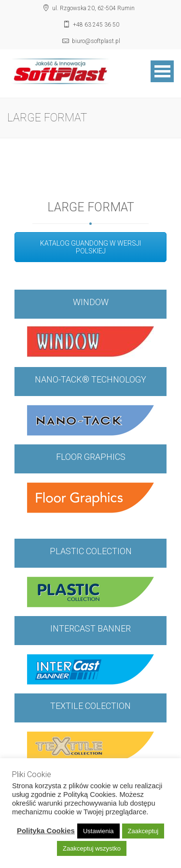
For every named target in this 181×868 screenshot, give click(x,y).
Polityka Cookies (46, 831)
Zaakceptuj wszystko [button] (92, 848)
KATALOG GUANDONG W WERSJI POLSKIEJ (90, 247)
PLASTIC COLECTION (91, 551)
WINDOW (91, 302)
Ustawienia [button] (98, 831)
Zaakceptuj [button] (143, 831)
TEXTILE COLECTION (90, 706)
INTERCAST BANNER (90, 628)
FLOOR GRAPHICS (91, 457)
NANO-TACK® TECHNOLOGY (90, 379)
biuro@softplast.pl (96, 41)
